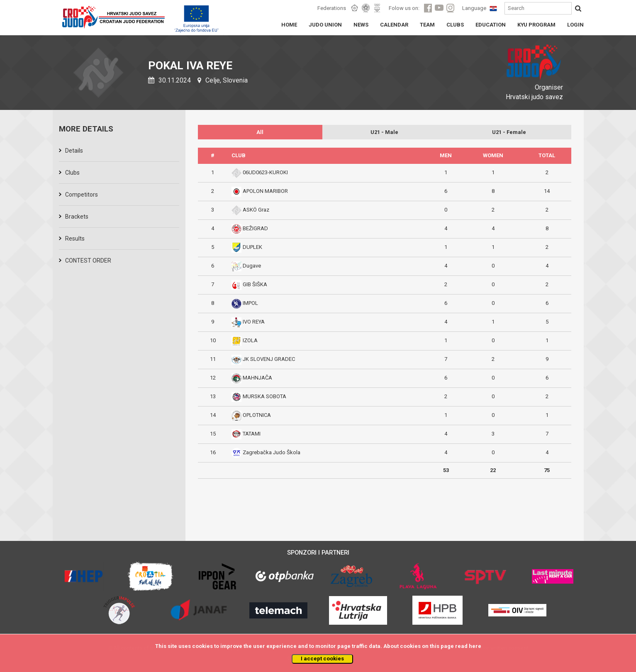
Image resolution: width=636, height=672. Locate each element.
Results (75, 239)
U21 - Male (384, 132)
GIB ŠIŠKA (255, 284)
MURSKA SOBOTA (264, 396)
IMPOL (250, 303)
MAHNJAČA (257, 378)
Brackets (77, 217)
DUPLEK (252, 247)
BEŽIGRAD (255, 228)
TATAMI (252, 434)
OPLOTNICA (257, 415)
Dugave (252, 266)
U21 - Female (509, 132)
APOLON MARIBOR (265, 191)
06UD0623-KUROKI (265, 172)
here (475, 646)
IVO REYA (254, 322)
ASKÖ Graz (256, 210)
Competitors (82, 195)
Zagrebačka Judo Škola (272, 452)
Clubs (72, 173)
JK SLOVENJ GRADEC (269, 359)
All (260, 132)
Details (74, 151)
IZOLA (250, 340)
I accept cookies (322, 659)
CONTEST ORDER (88, 261)
